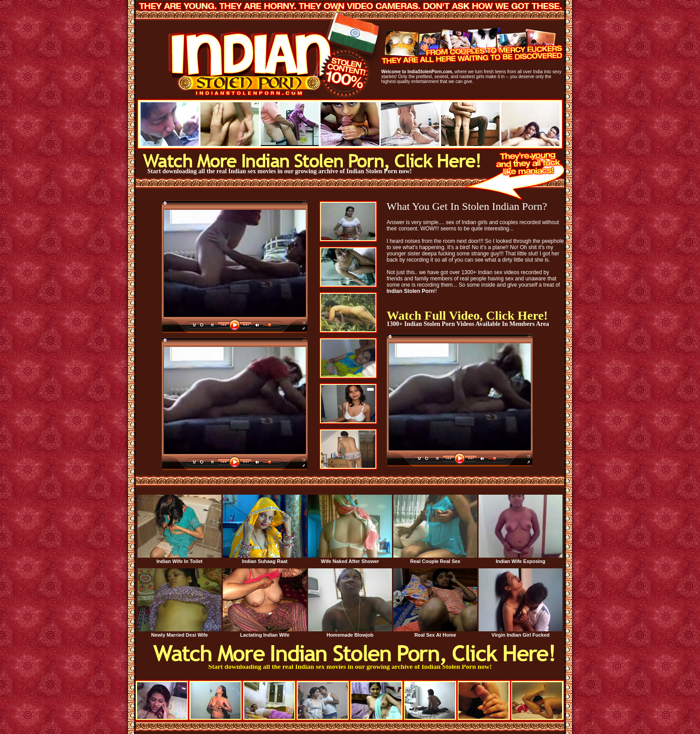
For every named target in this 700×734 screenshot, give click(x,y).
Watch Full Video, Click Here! (467, 315)
